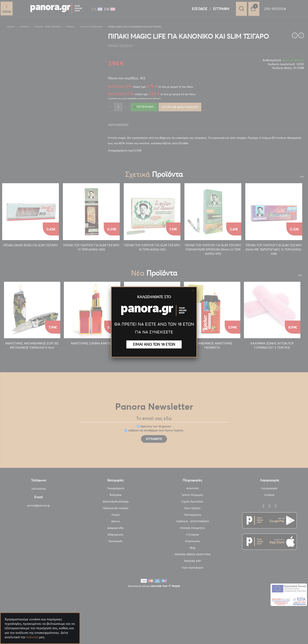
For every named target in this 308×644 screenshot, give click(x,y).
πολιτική (32, 637)
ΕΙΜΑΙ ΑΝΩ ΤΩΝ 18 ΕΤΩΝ (154, 344)
